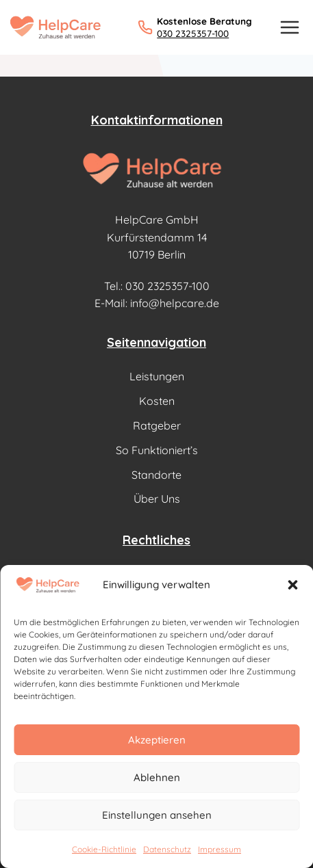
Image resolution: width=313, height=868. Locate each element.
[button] (292, 585)
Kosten (157, 401)
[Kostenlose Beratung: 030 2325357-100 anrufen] (195, 27)
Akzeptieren (157, 740)
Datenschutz (167, 849)
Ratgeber (157, 425)
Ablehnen (157, 777)
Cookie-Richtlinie (104, 849)
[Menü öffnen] (289, 27)
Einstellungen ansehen (157, 815)
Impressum (220, 849)
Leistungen (157, 376)
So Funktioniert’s (157, 450)
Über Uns (157, 499)
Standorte (156, 475)
